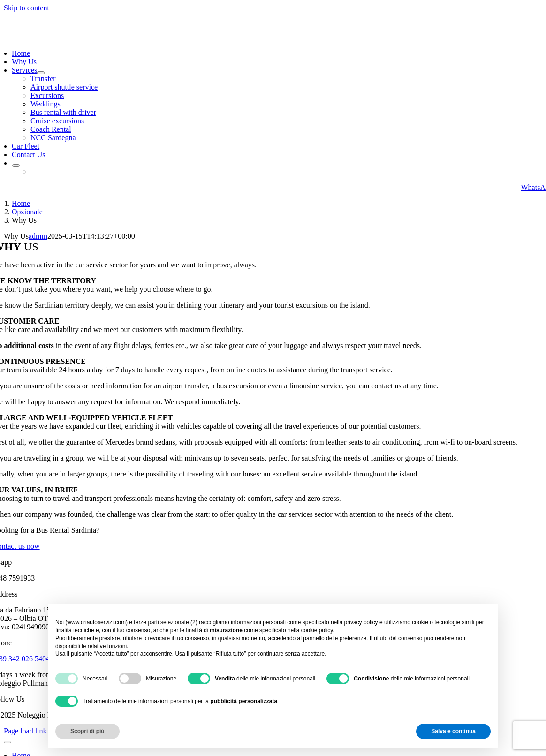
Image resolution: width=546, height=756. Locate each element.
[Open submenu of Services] (41, 73)
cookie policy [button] (317, 630)
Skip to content (27, 8)
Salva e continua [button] (453, 731)
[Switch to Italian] (31, 171)
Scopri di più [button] (87, 731)
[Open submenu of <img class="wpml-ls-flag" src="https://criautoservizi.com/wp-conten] (16, 166)
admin (38, 236)
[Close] (8, 742)
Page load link (25, 731)
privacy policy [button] (361, 622)
